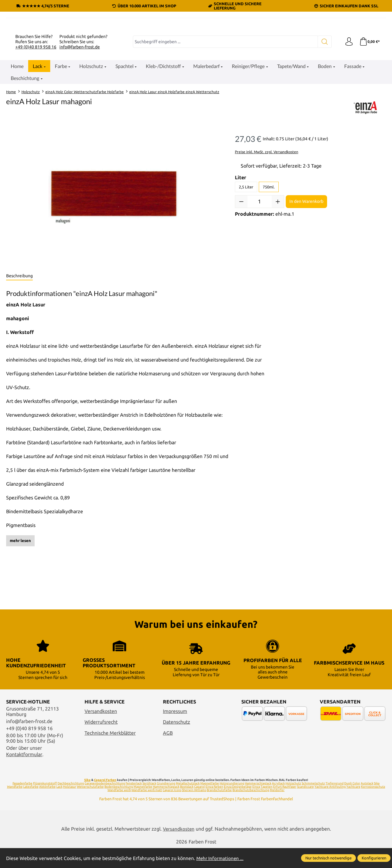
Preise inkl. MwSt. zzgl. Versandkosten (267, 218)
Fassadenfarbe (23, 803)
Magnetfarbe (210, 803)
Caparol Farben (105, 800)
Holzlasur (70, 807)
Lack (59, 807)
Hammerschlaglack (258, 803)
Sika (87, 800)
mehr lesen (20, 607)
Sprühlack (149, 803)
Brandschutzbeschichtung (251, 810)
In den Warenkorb (306, 267)
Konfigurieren (374, 858)
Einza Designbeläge (238, 807)
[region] (114, 263)
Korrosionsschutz (373, 807)
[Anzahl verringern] (241, 267)
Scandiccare (305, 807)
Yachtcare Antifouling (330, 807)
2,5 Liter (246, 253)
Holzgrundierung (232, 803)
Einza (256, 807)
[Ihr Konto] (348, 108)
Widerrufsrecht (101, 742)
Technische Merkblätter (110, 752)
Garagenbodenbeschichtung (105, 803)
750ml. (269, 253)
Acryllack (278, 803)
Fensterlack (134, 803)
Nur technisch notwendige (328, 858)
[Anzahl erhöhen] (278, 267)
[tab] (19, 342)
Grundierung (166, 803)
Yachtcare (353, 807)
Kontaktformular (24, 774)
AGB (168, 752)
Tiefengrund (335, 803)
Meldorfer (277, 810)
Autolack (367, 803)
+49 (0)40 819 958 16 (36, 113)
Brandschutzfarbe (219, 810)
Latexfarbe (31, 807)
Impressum (175, 731)
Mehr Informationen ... (221, 858)
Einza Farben (214, 807)
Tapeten (267, 807)
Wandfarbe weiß (119, 810)
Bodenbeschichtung (119, 807)
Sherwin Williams (194, 810)
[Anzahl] (260, 267)
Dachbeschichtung (71, 803)
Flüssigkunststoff (45, 803)
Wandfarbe (15, 807)
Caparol (200, 807)
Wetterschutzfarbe (90, 807)
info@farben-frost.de (80, 113)
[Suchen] (323, 108)
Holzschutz (293, 803)
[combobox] (225, 108)
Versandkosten (101, 731)
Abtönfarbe (47, 807)
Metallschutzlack (188, 803)
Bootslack (187, 807)
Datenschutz (177, 742)
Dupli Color (352, 803)
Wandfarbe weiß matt (147, 810)
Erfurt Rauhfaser (285, 807)
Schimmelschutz (313, 803)
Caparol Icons (172, 810)
